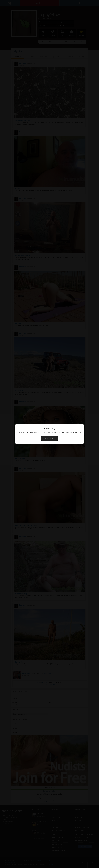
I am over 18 (50, 438)
